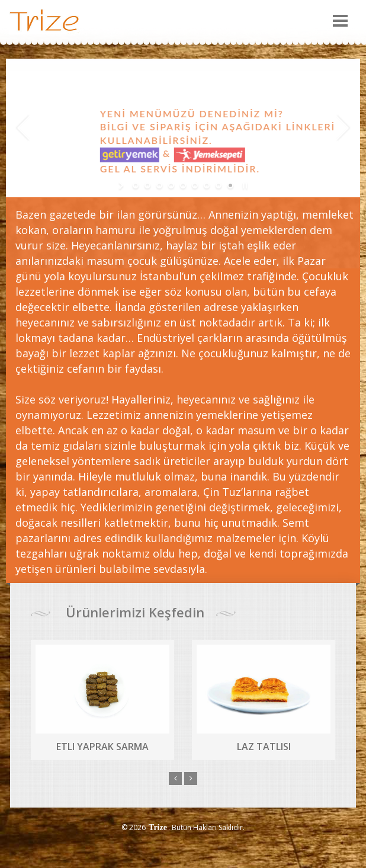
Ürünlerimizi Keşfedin (133, 612)
